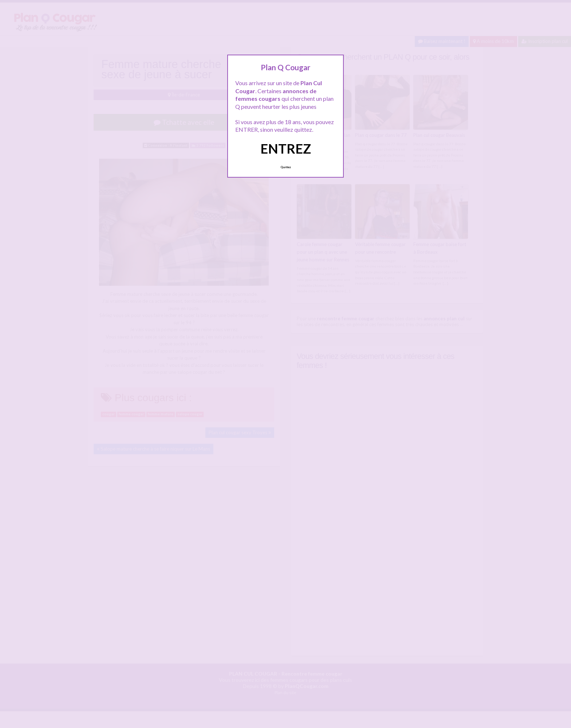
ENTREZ (286, 149)
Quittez (286, 167)
